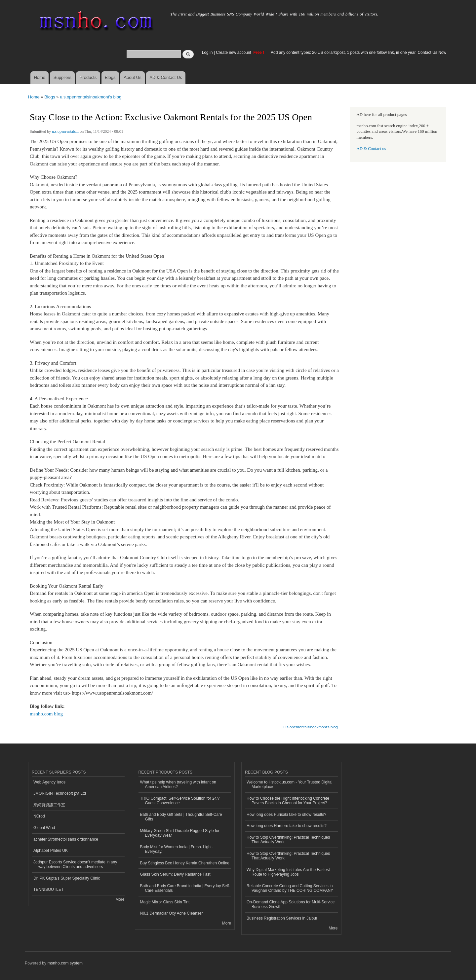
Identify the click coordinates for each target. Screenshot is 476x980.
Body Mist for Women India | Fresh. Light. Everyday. (177, 849)
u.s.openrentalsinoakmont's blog (91, 97)
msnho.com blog (46, 714)
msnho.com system (65, 963)
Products (88, 77)
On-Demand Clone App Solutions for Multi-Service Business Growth (291, 904)
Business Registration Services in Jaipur (282, 918)
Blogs (110, 77)
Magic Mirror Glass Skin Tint (165, 902)
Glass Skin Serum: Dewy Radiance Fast (175, 874)
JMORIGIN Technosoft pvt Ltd (60, 793)
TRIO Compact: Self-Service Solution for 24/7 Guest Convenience (180, 801)
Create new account (234, 53)
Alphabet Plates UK (51, 851)
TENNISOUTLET (48, 889)
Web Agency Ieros (49, 782)
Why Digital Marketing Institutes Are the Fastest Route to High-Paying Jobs (288, 872)
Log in (207, 53)
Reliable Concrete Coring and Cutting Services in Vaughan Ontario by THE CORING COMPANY (290, 888)
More (120, 899)
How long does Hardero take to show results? (287, 826)
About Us (132, 77)
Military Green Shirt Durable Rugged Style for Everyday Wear (180, 833)
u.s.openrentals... (65, 131)
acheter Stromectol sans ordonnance (66, 839)
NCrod (39, 816)
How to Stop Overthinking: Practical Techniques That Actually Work (288, 840)
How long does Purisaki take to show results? (286, 815)
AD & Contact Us (166, 77)
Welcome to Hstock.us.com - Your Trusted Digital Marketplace (290, 784)
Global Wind (44, 828)
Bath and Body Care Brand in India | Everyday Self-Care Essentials (185, 888)
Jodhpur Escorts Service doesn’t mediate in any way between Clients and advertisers (75, 864)
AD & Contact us (371, 149)
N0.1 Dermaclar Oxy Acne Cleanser (172, 913)
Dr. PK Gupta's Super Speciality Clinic (67, 878)
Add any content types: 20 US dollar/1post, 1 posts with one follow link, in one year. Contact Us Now (358, 53)
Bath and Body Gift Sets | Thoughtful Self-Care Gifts (181, 817)
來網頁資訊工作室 (49, 805)
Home (40, 77)
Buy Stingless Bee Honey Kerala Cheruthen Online (185, 863)
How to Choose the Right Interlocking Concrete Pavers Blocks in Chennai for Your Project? (288, 801)
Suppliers (62, 77)
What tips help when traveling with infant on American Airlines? (178, 784)
